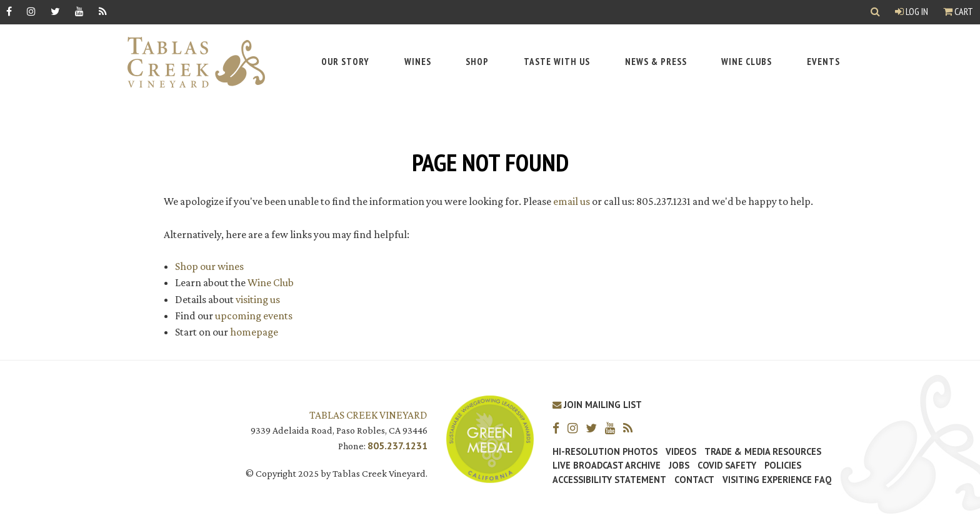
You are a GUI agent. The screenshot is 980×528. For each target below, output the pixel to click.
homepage (254, 332)
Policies (783, 466)
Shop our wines (209, 266)
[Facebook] (9, 11)
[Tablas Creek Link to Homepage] (190, 62)
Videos (681, 452)
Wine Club (271, 282)
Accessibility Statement (609, 480)
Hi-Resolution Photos (605, 452)
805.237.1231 (397, 446)
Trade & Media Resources (763, 452)
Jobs (679, 466)
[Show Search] (875, 12)
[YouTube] (79, 11)
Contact (694, 480)
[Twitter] (55, 11)
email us (572, 201)
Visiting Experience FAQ (777, 480)
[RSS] (103, 11)
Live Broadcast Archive (607, 466)
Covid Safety (727, 466)
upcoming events (254, 316)
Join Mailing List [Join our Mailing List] (597, 405)
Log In (912, 11)
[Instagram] (31, 11)
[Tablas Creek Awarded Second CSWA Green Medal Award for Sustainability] (490, 438)
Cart (958, 11)
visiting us (258, 299)
